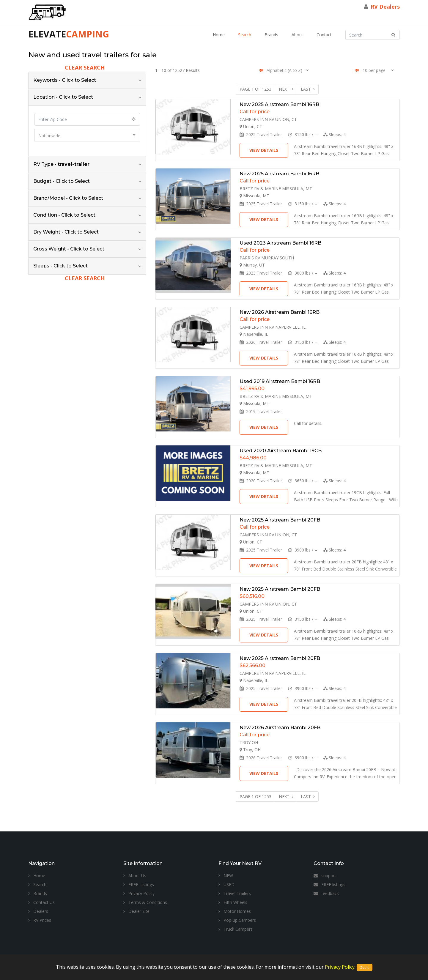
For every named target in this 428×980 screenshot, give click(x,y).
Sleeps (60, 266)
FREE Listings (139, 884)
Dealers (38, 911)
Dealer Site (136, 911)
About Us (135, 876)
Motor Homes (235, 911)
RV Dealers (385, 7)
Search (245, 35)
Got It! (365, 967)
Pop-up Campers (237, 920)
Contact (324, 35)
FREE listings (329, 884)
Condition (64, 215)
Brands (271, 35)
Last (308, 89)
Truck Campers (236, 929)
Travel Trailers (235, 893)
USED (226, 884)
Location (63, 97)
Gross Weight (69, 249)
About (297, 35)
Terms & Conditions (145, 902)
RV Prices (40, 920)
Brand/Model (68, 198)
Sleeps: (335, 134)
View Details (264, 150)
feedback (326, 893)
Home (219, 35)
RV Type (61, 164)
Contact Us (41, 902)
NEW (226, 876)
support (325, 876)
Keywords (65, 80)
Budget (62, 181)
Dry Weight (66, 232)
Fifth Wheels (233, 902)
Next (286, 89)
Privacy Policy (139, 893)
